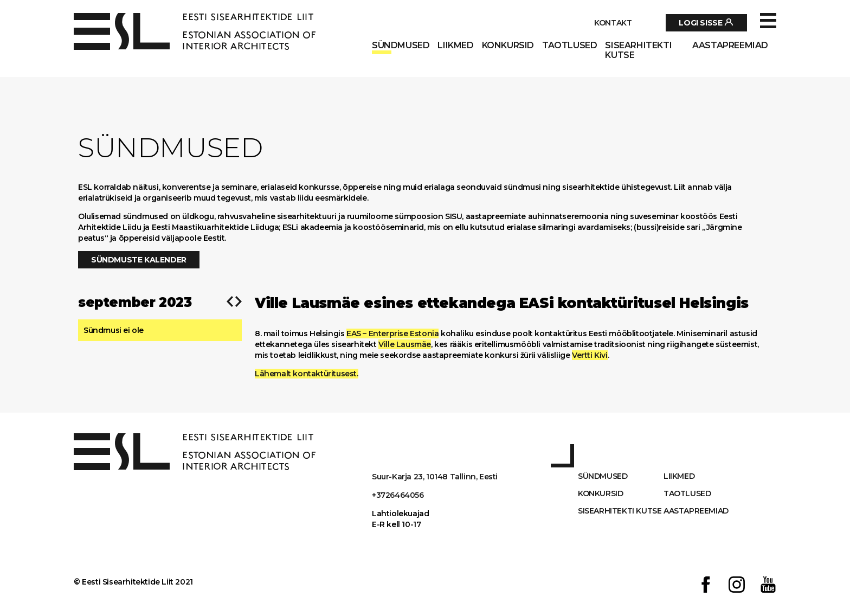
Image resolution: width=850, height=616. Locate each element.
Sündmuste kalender (139, 260)
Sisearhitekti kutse (638, 50)
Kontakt (613, 23)
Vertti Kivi (590, 355)
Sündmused (401, 46)
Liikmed (455, 46)
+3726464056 (398, 495)
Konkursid (508, 46)
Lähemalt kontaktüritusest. (307, 374)
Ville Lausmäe (405, 344)
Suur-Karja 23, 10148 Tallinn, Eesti (435, 477)
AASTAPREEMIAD (730, 46)
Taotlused (569, 46)
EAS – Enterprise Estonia (392, 333)
